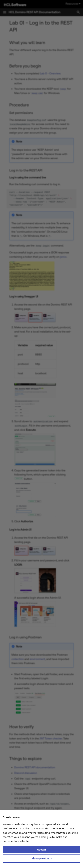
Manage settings (42, 858)
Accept (41, 850)
